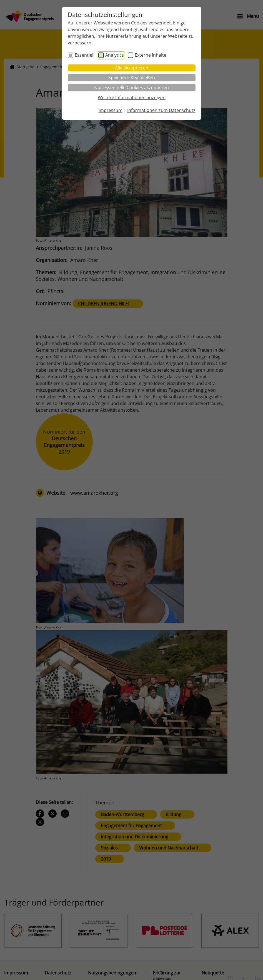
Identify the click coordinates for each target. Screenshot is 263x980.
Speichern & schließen (132, 77)
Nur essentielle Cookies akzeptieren (131, 87)
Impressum (111, 110)
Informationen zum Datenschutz (161, 110)
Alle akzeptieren (132, 68)
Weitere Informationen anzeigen (132, 97)
